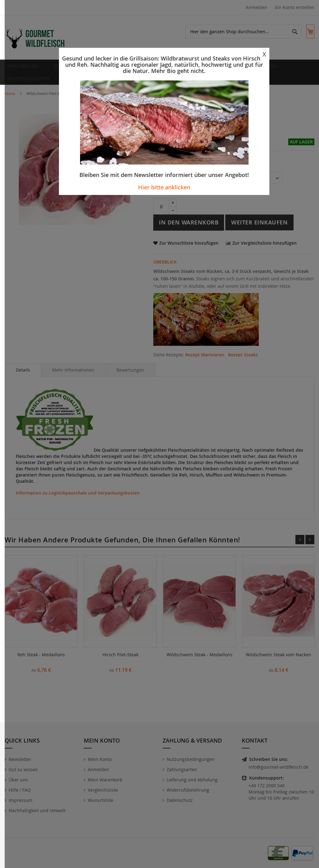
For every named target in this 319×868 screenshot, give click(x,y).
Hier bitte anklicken (164, 187)
